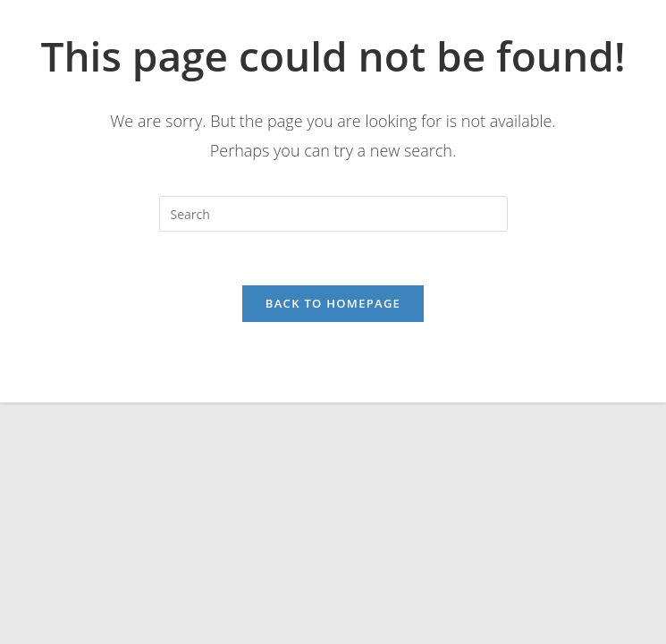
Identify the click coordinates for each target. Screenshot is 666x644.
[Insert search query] (333, 214)
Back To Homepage (333, 303)
